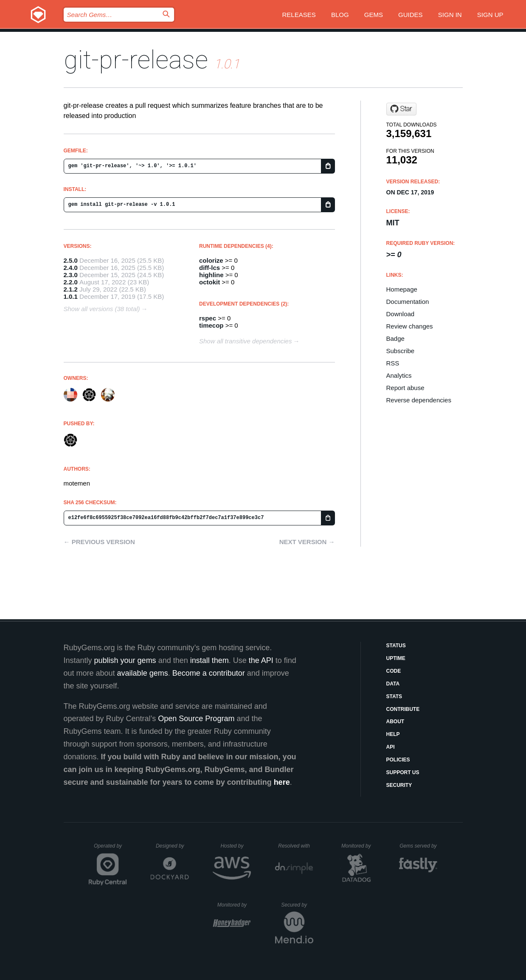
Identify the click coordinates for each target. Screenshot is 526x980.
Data (393, 684)
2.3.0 (71, 275)
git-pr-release (136, 60)
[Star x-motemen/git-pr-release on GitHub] (401, 109)
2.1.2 (71, 289)
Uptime (396, 658)
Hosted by (236, 846)
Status (396, 646)
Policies (398, 760)
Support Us (403, 772)
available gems (143, 673)
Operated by (110, 849)
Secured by (297, 905)
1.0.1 (71, 296)
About (395, 722)
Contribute (403, 709)
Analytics (399, 375)
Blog (340, 15)
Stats (394, 696)
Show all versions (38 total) (102, 309)
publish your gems (125, 660)
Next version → (307, 542)
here (282, 782)
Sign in (450, 15)
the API (261, 660)
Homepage (402, 289)
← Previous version (99, 542)
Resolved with (295, 846)
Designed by (172, 846)
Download (401, 314)
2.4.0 (71, 268)
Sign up (490, 15)
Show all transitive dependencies (245, 341)
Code (394, 671)
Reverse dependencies (419, 400)
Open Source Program (196, 719)
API (391, 747)
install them (210, 660)
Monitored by (358, 846)
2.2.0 (71, 282)
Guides (411, 15)
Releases (299, 15)
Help (393, 734)
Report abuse (405, 388)
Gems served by (418, 846)
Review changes (410, 326)
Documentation (408, 302)
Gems (374, 15)
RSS (393, 363)
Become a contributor (209, 673)
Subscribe (401, 351)
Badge (395, 338)
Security (399, 785)
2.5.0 (71, 260)
